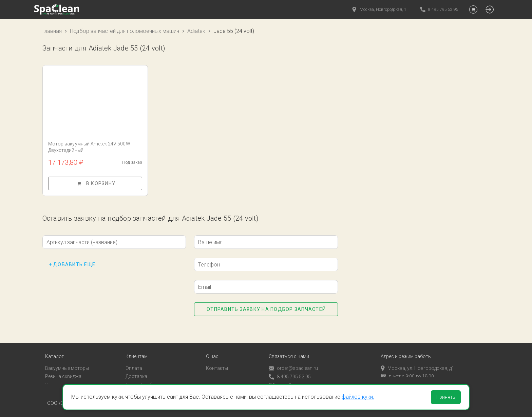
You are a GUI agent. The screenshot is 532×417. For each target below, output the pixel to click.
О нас (212, 351)
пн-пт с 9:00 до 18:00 (407, 371)
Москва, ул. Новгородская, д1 (417, 363)
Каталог (54, 351)
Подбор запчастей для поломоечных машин (125, 31)
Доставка (136, 371)
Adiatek (196, 31)
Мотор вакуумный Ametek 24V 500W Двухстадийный (89, 147)
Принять (446, 397)
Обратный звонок (289, 380)
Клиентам (137, 351)
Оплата (134, 363)
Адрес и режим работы (406, 351)
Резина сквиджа (63, 371)
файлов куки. (358, 397)
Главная (52, 31)
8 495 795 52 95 (290, 371)
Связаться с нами (289, 351)
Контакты (217, 363)
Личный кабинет (144, 379)
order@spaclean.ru (293, 363)
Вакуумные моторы (67, 363)
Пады (51, 379)
